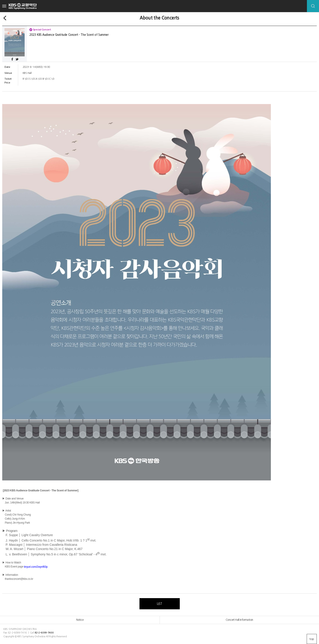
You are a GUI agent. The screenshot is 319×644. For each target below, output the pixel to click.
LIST (159, 604)
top (312, 639)
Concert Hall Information (239, 620)
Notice (80, 620)
